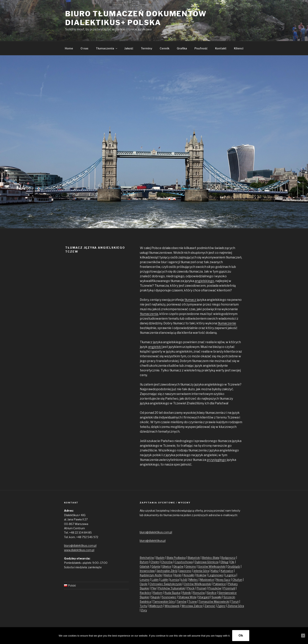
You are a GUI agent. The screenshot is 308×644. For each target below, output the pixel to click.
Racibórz (145, 593)
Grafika (182, 48)
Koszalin (189, 575)
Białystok (194, 558)
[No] (303, 636)
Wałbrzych (156, 606)
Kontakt (221, 48)
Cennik (165, 48)
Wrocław (188, 606)
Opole (144, 584)
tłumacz (190, 300)
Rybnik (187, 593)
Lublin (164, 580)
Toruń (235, 602)
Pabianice (220, 584)
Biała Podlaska (176, 558)
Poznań (201, 588)
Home (69, 48)
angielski (155, 347)
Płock (191, 588)
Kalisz (215, 571)
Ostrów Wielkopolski (198, 584)
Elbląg (224, 562)
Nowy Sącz (223, 580)
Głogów (178, 566)
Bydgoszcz (228, 558)
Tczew (193, 602)
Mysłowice (207, 580)
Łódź (184, 580)
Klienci (239, 48)
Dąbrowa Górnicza (207, 562)
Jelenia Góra (201, 571)
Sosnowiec (169, 597)
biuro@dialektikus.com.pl (80, 545)
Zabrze (198, 606)
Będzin (160, 558)
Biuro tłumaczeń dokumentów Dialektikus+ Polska (136, 18)
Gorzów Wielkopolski (212, 566)
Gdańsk (145, 566)
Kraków (201, 575)
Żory (144, 610)
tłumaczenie (227, 323)
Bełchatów (147, 558)
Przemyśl (229, 588)
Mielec (194, 580)
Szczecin (229, 597)
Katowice (227, 571)
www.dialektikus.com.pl (79, 550)
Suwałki (217, 597)
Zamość (210, 606)
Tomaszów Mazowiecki (214, 602)
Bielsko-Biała (211, 558)
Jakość (129, 48)
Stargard (204, 597)
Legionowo (216, 575)
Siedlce (212, 593)
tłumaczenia (149, 314)
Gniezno (191, 566)
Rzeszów (199, 593)
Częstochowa (184, 562)
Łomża (175, 580)
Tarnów (182, 602)
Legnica (230, 575)
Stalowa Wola (187, 597)
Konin (178, 575)
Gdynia (156, 566)
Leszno (145, 580)
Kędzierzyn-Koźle (151, 575)
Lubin (155, 580)
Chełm (155, 562)
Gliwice (167, 566)
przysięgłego (216, 460)
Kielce (168, 575)
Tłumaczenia (107, 48)
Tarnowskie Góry (164, 602)
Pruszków (215, 588)
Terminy (147, 48)
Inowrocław (147, 571)
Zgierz (221, 606)
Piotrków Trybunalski (171, 588)
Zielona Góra (236, 606)
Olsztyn (237, 580)
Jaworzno (185, 571)
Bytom (144, 562)
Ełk (232, 562)
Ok (241, 635)
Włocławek (172, 606)
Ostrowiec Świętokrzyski (166, 584)
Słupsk (155, 597)
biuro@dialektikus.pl (153, 541)
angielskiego (204, 281)
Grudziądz (234, 566)
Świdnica (145, 602)
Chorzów (167, 562)
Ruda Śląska (172, 593)
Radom (158, 593)
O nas (84, 48)
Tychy (143, 606)
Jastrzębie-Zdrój (167, 571)
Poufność (201, 48)
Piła (154, 588)
